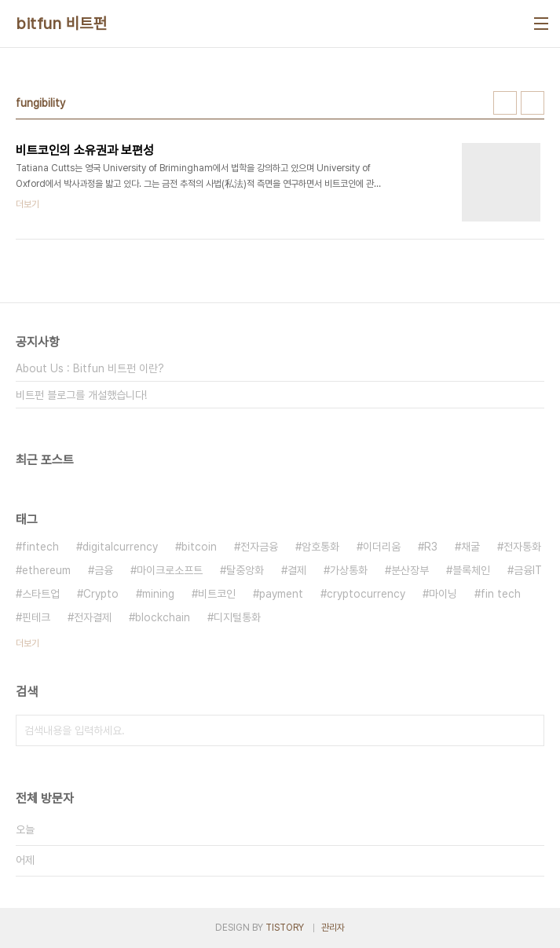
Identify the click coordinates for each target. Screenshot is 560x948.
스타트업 (41, 594)
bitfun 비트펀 (61, 24)
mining (158, 594)
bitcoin (199, 547)
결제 (297, 570)
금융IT (528, 570)
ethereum (46, 570)
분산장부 (410, 570)
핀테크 (36, 617)
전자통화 (522, 547)
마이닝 (443, 594)
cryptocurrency (366, 594)
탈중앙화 (245, 570)
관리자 (333, 928)
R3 (431, 547)
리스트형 (533, 103)
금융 (104, 570)
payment (281, 594)
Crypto (101, 594)
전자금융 (259, 547)
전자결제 (93, 617)
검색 (529, 730)
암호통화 (320, 547)
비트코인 (217, 594)
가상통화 (349, 570)
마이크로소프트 (170, 570)
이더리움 (382, 547)
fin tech (501, 594)
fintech (40, 547)
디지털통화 (237, 617)
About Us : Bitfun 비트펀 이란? (90, 368)
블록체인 (471, 570)
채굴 (470, 547)
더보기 (27, 643)
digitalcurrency (120, 547)
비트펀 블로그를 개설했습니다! (81, 395)
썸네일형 (505, 103)
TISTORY (285, 928)
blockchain (163, 617)
